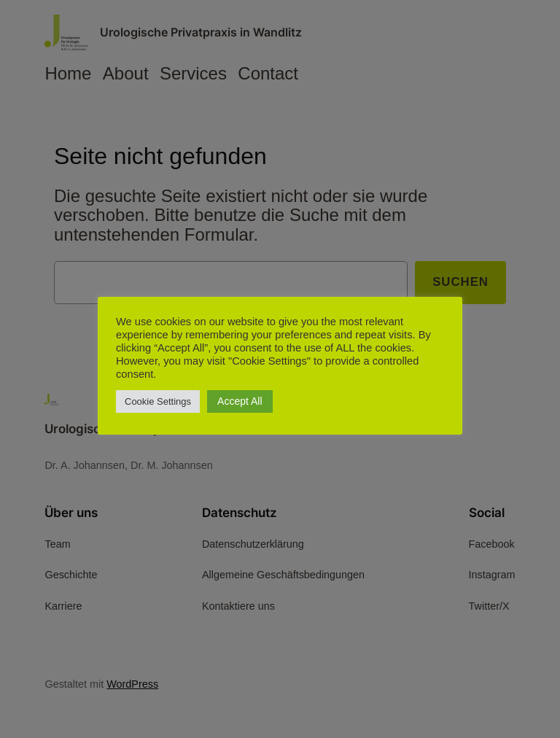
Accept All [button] (240, 401)
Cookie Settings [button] (158, 401)
